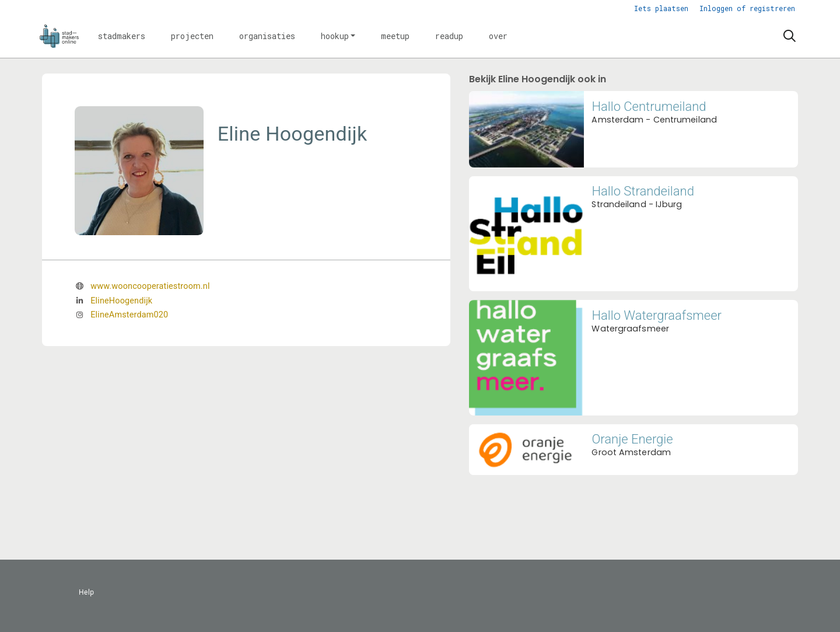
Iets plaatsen (661, 8)
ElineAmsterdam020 (129, 315)
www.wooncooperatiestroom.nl (150, 286)
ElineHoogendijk (121, 301)
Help (87, 592)
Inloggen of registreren (747, 8)
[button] (122, 36)
